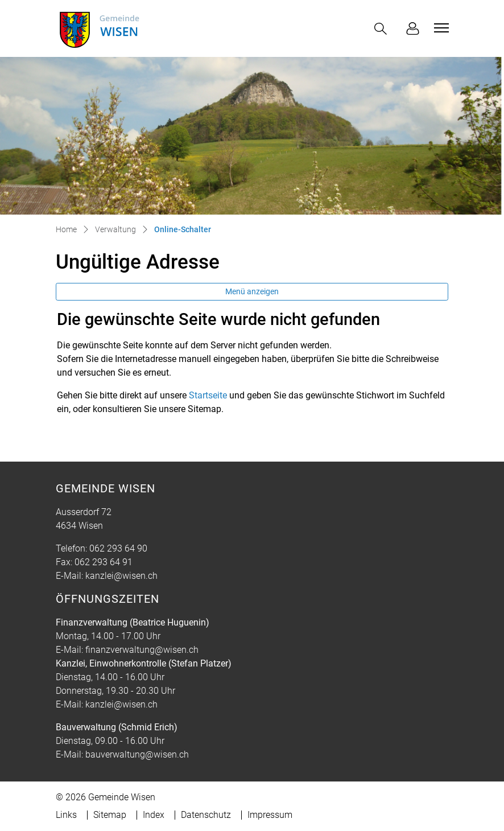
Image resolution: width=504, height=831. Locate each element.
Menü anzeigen (252, 291)
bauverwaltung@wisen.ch (137, 754)
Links (66, 815)
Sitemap (110, 815)
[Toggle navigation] (440, 28)
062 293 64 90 (118, 548)
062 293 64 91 (104, 562)
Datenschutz (206, 815)
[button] (383, 29)
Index (154, 815)
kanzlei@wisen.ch (121, 576)
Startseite (208, 395)
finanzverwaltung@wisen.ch (142, 650)
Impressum (270, 815)
